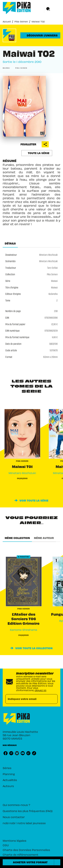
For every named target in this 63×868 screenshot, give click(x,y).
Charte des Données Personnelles (26, 850)
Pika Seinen (21, 21)
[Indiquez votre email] (27, 699)
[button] (40, 35)
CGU (6, 845)
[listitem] (6, 753)
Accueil (7, 21)
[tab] (10, 243)
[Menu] (52, 9)
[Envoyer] (54, 699)
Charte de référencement (20, 855)
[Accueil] (17, 8)
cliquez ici (40, 690)
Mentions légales (15, 841)
